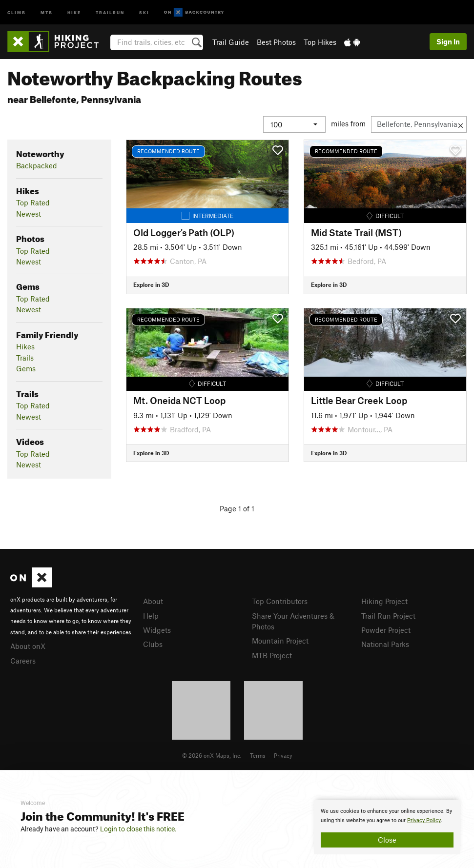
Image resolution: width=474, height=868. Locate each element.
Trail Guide (231, 42)
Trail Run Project (388, 616)
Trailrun (110, 12)
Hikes (25, 346)
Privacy (283, 755)
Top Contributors (280, 601)
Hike (74, 12)
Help (151, 616)
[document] (387, 827)
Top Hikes (320, 42)
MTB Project (272, 655)
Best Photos (276, 42)
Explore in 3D (151, 284)
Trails (25, 358)
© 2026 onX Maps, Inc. (212, 755)
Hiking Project (384, 601)
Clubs (153, 644)
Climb (17, 12)
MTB (47, 12)
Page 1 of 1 (237, 508)
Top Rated (33, 202)
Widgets (157, 630)
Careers (23, 661)
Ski (144, 12)
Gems (26, 368)
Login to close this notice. (138, 829)
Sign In (448, 41)
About (153, 601)
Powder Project (386, 630)
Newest (29, 214)
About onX (28, 646)
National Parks (385, 644)
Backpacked (37, 165)
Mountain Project (280, 641)
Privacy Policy (424, 820)
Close (387, 840)
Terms (258, 755)
